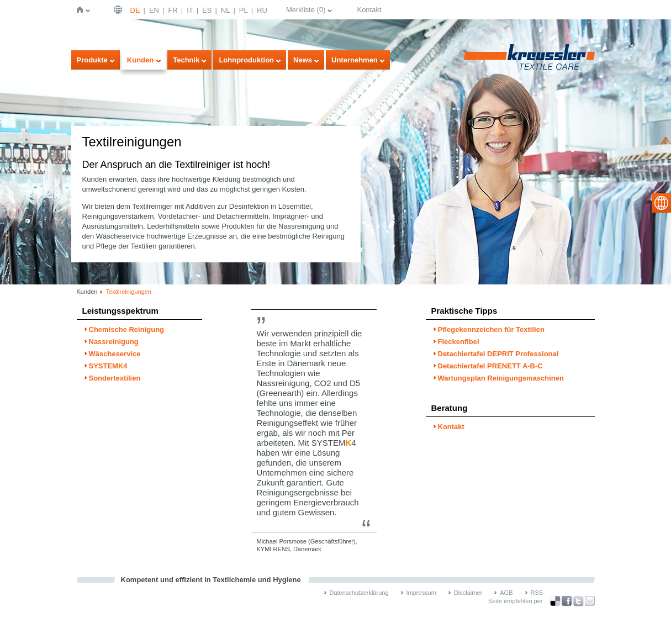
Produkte (92, 60)
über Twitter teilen (578, 601)
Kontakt (369, 10)
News (303, 60)
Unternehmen (355, 60)
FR (173, 10)
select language (661, 203)
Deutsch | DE (119, 10)
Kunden (140, 60)
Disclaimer (468, 593)
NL (226, 10)
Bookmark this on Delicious (555, 601)
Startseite (82, 10)
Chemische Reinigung (127, 329)
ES (207, 10)
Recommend (590, 601)
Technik (186, 60)
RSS (537, 593)
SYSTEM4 (108, 366)
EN (154, 10)
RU (262, 10)
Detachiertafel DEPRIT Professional (498, 354)
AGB (506, 593)
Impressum (421, 593)
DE (135, 10)
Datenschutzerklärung (359, 593)
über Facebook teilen (567, 601)
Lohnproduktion (246, 60)
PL (244, 10)
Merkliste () (306, 10)
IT (190, 10)
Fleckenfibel (459, 342)
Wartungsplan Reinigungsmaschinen (501, 378)
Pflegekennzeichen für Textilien (491, 329)
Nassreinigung (114, 342)
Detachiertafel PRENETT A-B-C (490, 366)
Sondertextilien (115, 378)
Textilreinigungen (128, 292)
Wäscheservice (115, 354)
